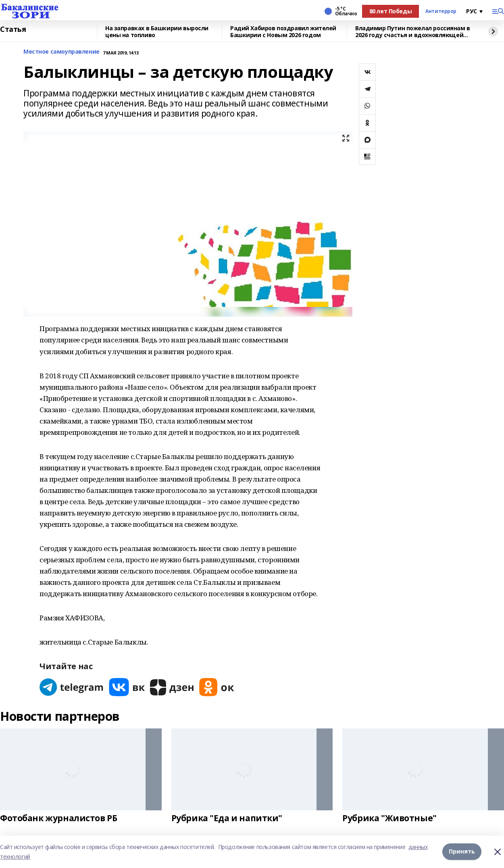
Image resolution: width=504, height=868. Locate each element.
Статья (13, 29)
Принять (462, 852)
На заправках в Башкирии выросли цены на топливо (157, 32)
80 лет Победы (391, 11)
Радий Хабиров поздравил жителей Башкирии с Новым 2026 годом (283, 32)
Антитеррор (441, 11)
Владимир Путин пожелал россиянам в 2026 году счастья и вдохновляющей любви (413, 32)
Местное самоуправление (61, 52)
